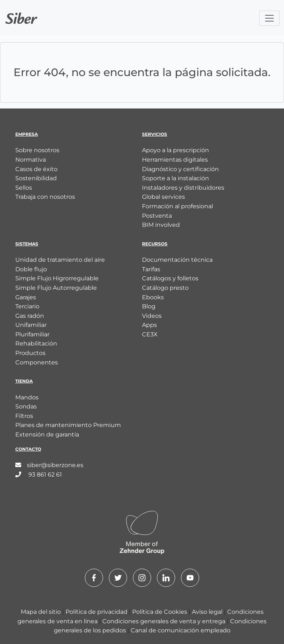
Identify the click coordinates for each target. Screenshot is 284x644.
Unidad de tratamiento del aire (60, 260)
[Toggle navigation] (269, 18)
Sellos (24, 188)
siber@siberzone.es (49, 465)
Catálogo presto (165, 288)
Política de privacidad (97, 612)
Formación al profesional (177, 206)
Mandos (27, 397)
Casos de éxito (36, 169)
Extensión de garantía (47, 434)
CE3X (150, 334)
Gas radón (30, 316)
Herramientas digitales (175, 160)
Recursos (155, 244)
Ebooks (153, 297)
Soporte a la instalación (175, 178)
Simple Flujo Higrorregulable (57, 278)
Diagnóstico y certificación (180, 169)
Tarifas (151, 269)
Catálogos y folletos (170, 278)
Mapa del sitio (42, 612)
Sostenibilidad (36, 178)
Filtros (24, 416)
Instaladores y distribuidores (183, 188)
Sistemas (27, 244)
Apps (149, 325)
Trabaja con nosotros (45, 197)
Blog (149, 306)
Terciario (27, 306)
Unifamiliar (31, 325)
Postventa (157, 216)
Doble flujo (31, 269)
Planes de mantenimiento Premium (68, 425)
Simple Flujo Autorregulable (56, 288)
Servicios (155, 134)
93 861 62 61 (39, 475)
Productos (30, 353)
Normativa (31, 160)
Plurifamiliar (32, 334)
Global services (163, 197)
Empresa (27, 134)
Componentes (37, 362)
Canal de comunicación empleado (181, 630)
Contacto (28, 449)
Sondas (26, 406)
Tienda (24, 381)
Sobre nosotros (37, 150)
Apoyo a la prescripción (175, 150)
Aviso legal (208, 612)
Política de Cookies (160, 612)
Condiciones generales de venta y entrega (165, 621)
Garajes (26, 297)
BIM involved (161, 225)
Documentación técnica (177, 260)
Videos (152, 316)
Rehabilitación (36, 343)
